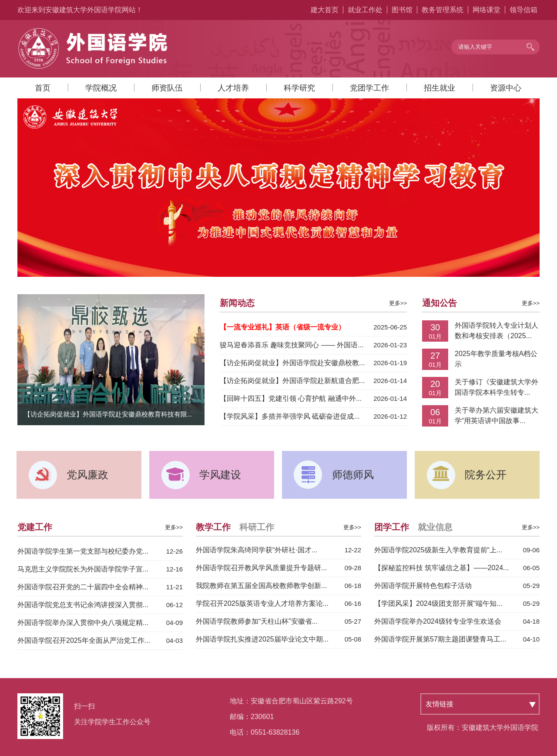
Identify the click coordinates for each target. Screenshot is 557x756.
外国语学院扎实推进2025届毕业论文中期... (262, 639)
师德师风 (353, 475)
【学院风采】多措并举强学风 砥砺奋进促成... (290, 416)
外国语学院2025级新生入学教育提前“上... (438, 550)
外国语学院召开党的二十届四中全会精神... (83, 587)
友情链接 (440, 704)
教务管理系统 (443, 10)
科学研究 (299, 88)
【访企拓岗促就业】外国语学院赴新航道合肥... (292, 381)
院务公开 (486, 475)
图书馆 (402, 10)
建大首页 (325, 10)
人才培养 (233, 88)
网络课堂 (487, 10)
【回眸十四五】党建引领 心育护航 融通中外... (291, 398)
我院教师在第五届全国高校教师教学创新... (261, 586)
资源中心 (506, 88)
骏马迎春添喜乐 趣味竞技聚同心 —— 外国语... (292, 345)
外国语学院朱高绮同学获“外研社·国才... (257, 550)
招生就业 (440, 88)
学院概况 (101, 88)
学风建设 (220, 475)
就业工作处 (365, 10)
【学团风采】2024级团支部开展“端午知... (438, 603)
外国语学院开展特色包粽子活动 (423, 586)
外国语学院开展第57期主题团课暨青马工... (440, 639)
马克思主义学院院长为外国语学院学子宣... (83, 569)
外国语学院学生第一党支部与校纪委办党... (83, 551)
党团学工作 (369, 88)
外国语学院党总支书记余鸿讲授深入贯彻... (83, 605)
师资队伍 (167, 88)
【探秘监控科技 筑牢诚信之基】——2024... (441, 568)
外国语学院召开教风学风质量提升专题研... (261, 568)
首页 (43, 88)
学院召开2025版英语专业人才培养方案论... (262, 603)
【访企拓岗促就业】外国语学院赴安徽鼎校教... (292, 363)
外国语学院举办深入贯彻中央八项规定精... (83, 623)
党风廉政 (87, 475)
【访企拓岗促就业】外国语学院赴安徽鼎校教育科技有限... (108, 414)
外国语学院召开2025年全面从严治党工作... (84, 640)
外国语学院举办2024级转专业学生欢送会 (438, 621)
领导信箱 (523, 10)
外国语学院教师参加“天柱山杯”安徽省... (257, 621)
